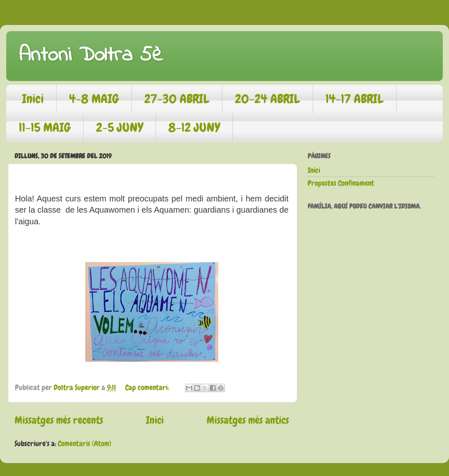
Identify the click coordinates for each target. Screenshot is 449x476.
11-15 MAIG (45, 128)
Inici (33, 99)
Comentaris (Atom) (85, 443)
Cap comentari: (148, 387)
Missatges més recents (59, 420)
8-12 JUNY (194, 128)
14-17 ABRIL (355, 99)
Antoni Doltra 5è (91, 55)
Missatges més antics (248, 420)
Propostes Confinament (341, 183)
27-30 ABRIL (177, 99)
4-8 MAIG (94, 99)
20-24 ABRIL (268, 99)
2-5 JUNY (120, 128)
